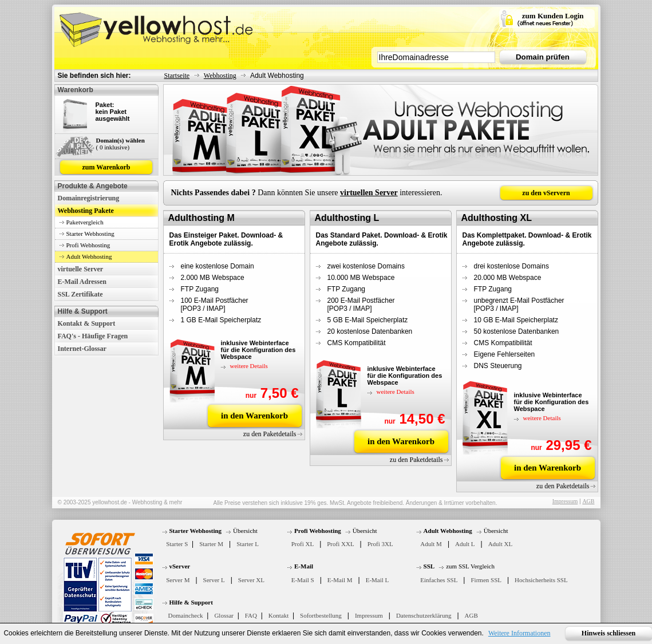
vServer (180, 566)
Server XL (251, 580)
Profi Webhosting (88, 245)
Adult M (431, 544)
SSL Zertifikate (80, 294)
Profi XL (303, 544)
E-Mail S (303, 580)
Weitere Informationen (519, 633)
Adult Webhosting (89, 256)
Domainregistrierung (89, 198)
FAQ (251, 615)
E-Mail (304, 566)
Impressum (565, 501)
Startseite (177, 76)
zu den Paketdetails (270, 434)
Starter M (211, 544)
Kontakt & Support (87, 323)
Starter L (248, 544)
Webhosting (220, 76)
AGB (588, 501)
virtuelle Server (81, 269)
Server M (178, 580)
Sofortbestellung (321, 615)
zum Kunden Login (553, 16)
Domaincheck (186, 615)
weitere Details (249, 366)
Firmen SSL (486, 580)
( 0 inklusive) (113, 147)
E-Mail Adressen (82, 282)
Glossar (224, 615)
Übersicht (245, 531)
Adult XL (500, 544)
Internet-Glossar (82, 349)
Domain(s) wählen (120, 140)
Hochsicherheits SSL (541, 580)
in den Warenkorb (254, 416)
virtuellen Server (369, 193)
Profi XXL (340, 544)
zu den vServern (546, 193)
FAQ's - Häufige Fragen (93, 336)
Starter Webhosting (90, 234)
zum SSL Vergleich (470, 566)
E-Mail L (378, 580)
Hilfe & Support (191, 602)
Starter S (177, 544)
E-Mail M (340, 580)
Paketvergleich (85, 222)
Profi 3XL (380, 544)
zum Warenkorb (106, 167)
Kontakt (278, 615)
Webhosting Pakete (86, 211)
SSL (429, 566)
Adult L (465, 544)
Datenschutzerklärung (424, 615)
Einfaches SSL (439, 580)
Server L (214, 580)
